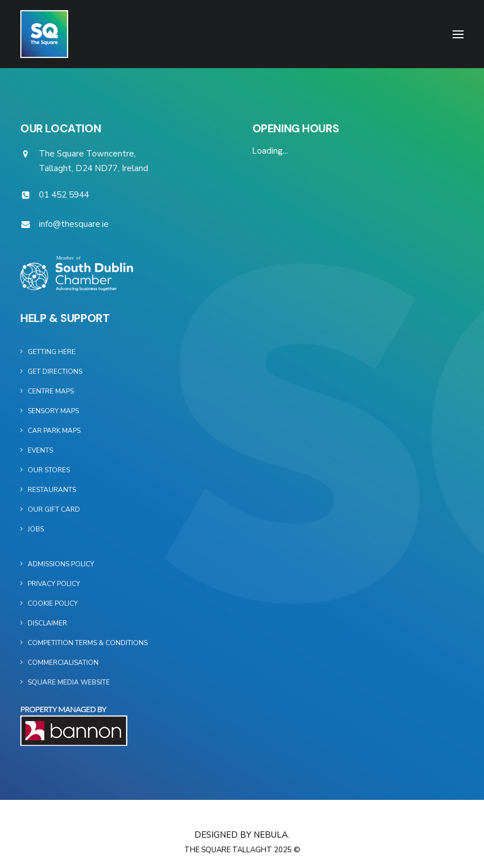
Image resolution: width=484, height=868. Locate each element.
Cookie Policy (53, 603)
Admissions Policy (61, 564)
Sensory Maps (53, 411)
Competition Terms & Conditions (88, 643)
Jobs (36, 529)
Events (40, 450)
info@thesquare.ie (74, 224)
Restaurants (52, 490)
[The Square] (44, 34)
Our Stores (49, 470)
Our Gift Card (54, 509)
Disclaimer (47, 623)
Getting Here (52, 352)
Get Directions (55, 372)
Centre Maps (51, 391)
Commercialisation (63, 663)
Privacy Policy (54, 584)
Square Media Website (69, 682)
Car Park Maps (54, 431)
